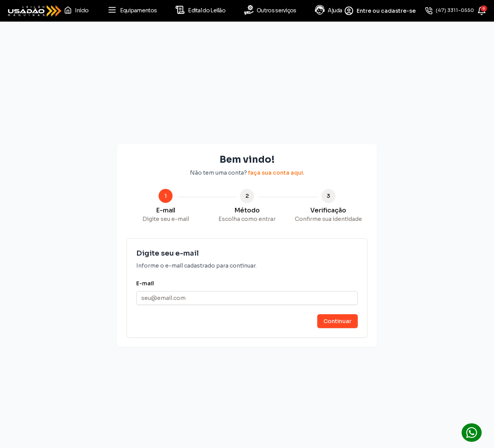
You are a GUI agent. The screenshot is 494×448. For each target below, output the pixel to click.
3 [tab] (328, 196)
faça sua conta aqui (276, 173)
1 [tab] (166, 196)
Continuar (338, 321)
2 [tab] (247, 196)
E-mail (145, 283)
